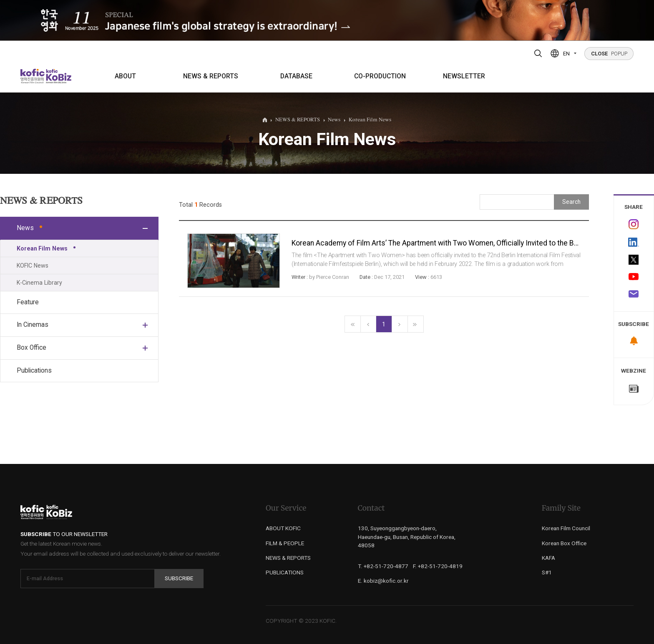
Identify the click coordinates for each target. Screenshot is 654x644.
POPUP (609, 54)
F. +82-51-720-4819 (438, 566)
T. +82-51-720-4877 (383, 566)
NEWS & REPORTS (211, 76)
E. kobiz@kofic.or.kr (383, 581)
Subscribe (179, 578)
